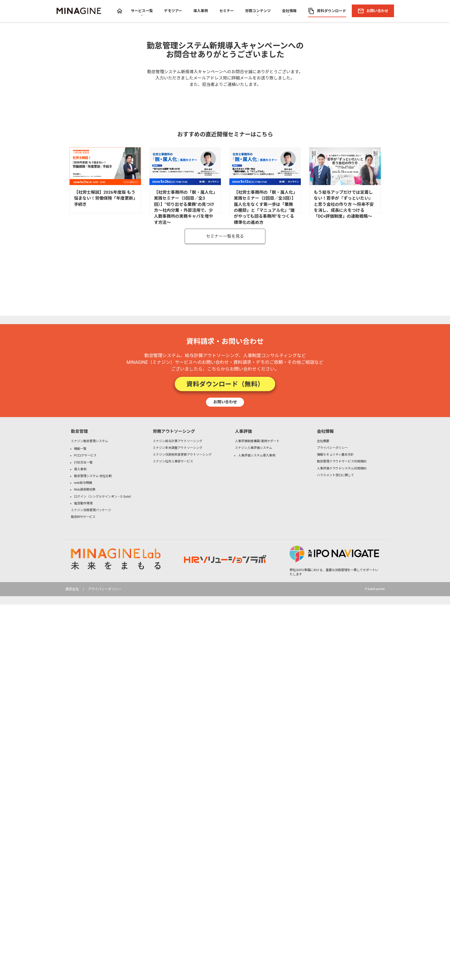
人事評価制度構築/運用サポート (257, 441)
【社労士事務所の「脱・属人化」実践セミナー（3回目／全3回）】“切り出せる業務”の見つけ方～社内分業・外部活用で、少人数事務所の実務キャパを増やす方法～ (185, 207)
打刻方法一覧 (83, 463)
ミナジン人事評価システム (254, 448)
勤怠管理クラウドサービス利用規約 (342, 461)
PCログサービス (85, 456)
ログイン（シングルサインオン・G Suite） (104, 497)
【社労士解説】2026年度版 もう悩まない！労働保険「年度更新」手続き (105, 198)
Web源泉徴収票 (85, 490)
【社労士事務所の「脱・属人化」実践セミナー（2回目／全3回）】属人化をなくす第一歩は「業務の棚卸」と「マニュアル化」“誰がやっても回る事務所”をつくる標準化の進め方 (265, 207)
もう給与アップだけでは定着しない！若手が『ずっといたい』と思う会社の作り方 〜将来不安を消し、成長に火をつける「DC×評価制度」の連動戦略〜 (344, 204)
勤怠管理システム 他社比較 (93, 476)
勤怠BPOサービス (83, 517)
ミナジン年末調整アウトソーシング (178, 448)
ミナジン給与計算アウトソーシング (178, 441)
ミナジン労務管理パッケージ (91, 510)
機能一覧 (80, 449)
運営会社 (72, 589)
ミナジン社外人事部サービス (173, 461)
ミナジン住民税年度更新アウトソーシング (182, 455)
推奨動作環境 (83, 503)
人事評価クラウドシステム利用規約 (342, 468)
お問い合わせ (225, 402)
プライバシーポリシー (332, 448)
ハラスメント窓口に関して (335, 475)
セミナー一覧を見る (225, 236)
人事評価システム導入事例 (257, 456)
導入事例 (80, 469)
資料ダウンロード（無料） (225, 384)
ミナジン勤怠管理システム (89, 441)
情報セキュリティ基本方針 (335, 455)
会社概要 (323, 441)
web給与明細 (83, 483)
